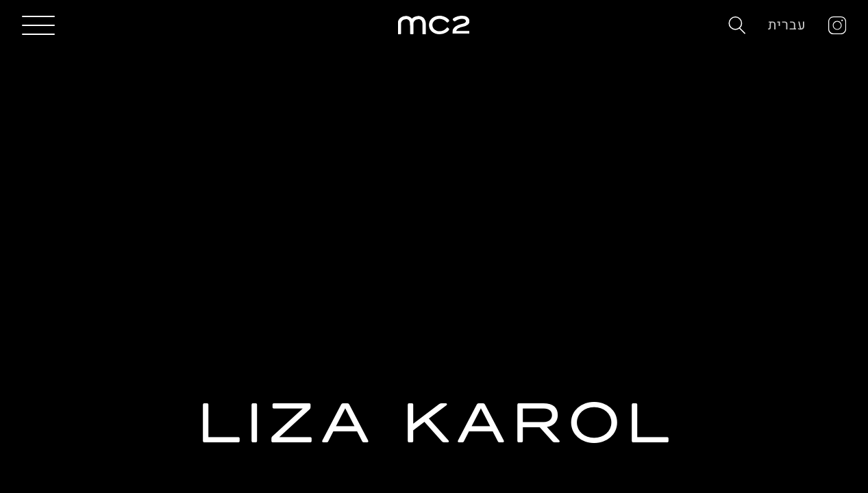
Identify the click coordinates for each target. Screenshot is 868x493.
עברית (788, 25)
